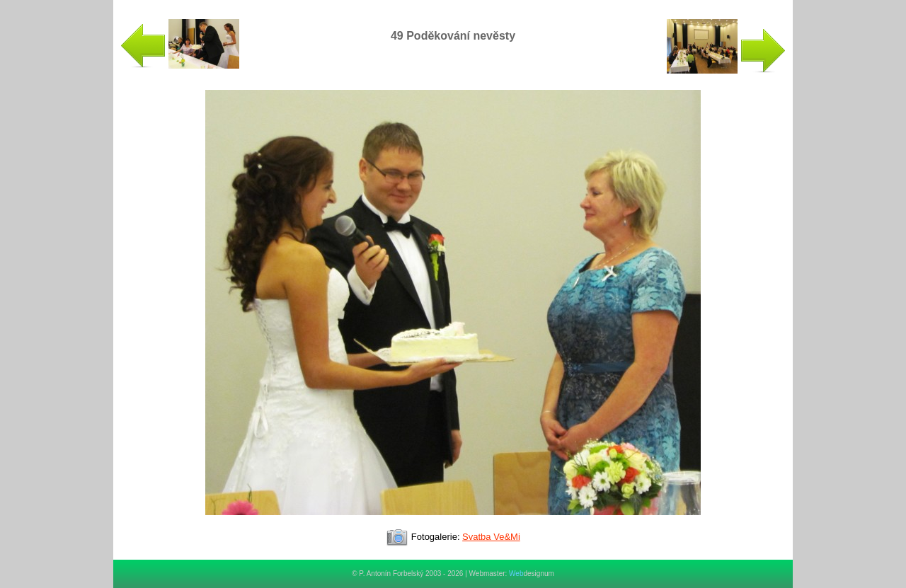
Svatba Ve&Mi (491, 537)
